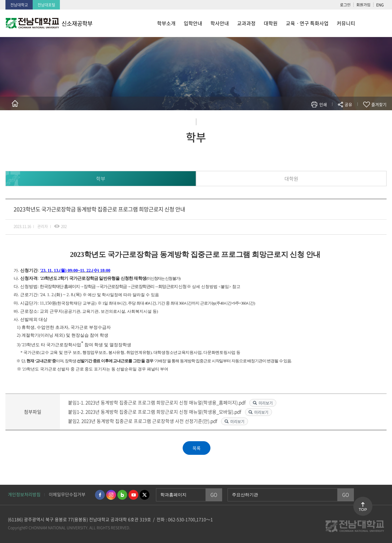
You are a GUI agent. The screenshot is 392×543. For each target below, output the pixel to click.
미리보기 (266, 403)
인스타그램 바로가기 (111, 495)
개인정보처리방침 (24, 494)
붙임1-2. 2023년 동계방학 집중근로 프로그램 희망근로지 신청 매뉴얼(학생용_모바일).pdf (155, 412)
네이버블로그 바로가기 (122, 495)
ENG (380, 5)
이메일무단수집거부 (67, 494)
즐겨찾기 (379, 105)
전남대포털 (46, 5)
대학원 (291, 179)
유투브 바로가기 (133, 495)
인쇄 (323, 105)
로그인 (345, 5)
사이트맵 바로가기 (373, 23)
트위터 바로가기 (145, 495)
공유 (348, 105)
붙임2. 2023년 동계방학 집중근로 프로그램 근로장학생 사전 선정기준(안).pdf (143, 421)
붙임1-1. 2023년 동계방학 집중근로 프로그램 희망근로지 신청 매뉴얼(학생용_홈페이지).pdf (157, 402)
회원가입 (363, 5)
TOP (363, 510)
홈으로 (15, 103)
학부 (101, 179)
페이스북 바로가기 (100, 495)
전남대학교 (19, 5)
